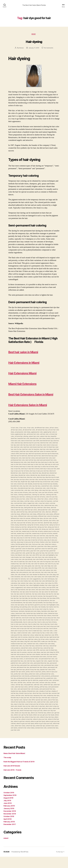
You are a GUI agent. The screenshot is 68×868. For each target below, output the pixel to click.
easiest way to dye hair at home (21, 547)
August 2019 (8, 809)
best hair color (34, 458)
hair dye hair (15, 610)
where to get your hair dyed (50, 735)
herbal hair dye (16, 627)
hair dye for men (25, 608)
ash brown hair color (39, 445)
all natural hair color (29, 441)
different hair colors (22, 528)
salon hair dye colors (21, 699)
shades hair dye (16, 703)
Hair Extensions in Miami (32, 363)
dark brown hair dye (17, 519)
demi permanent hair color (42, 523)
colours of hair (54, 511)
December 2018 (10, 822)
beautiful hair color (30, 449)
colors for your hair (53, 509)
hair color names (32, 583)
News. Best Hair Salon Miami (14, 765)
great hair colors (40, 564)
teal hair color (23, 707)
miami (34, 35)
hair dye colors (26, 602)
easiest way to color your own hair (28, 544)
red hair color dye (43, 695)
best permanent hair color (19, 470)
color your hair (30, 504)
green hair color (51, 564)
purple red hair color (39, 693)
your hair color (44, 741)
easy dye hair (29, 549)
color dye (24, 502)
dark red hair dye (27, 523)
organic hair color (29, 674)
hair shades (46, 619)
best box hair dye (23, 456)
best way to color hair (21, 475)
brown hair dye (25, 496)
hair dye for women (37, 608)
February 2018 (9, 833)
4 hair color (31, 439)
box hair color (15, 492)
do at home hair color (33, 532)
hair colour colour (29, 595)
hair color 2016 (20, 568)
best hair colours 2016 (30, 464)
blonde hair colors (50, 485)
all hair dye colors (16, 441)
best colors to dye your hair (20, 458)
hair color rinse (35, 585)
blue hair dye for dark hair (32, 489)
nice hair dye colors (51, 669)
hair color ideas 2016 (22, 580)
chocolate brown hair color (19, 500)
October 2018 (9, 828)
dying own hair (48, 538)
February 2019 (9, 817)
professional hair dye (48, 688)
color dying (31, 502)
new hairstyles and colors (26, 669)
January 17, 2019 (34, 48)
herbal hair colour (49, 625)
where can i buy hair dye (36, 724)
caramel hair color (35, 498)
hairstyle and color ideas (38, 623)
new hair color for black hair (27, 663)
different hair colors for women (34, 530)
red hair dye (15, 697)
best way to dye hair (39, 479)
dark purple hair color (45, 521)
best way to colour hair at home (21, 479)
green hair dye (15, 566)
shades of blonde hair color (30, 703)
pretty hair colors (27, 686)
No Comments (49, 48)
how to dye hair (16, 638)
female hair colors (37, 555)
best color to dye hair (49, 456)
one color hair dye (17, 674)
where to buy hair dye (18, 731)
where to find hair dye (27, 733)
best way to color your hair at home (32, 477)
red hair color (19, 695)
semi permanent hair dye (48, 701)
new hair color (48, 661)
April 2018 (7, 830)
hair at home (44, 566)
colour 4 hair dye (31, 511)
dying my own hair (37, 538)
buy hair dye (24, 498)
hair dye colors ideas (39, 606)
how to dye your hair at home (27, 640)
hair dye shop (48, 614)
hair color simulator (53, 587)
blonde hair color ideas (36, 485)
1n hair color (15, 439)
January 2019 (9, 820)
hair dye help (24, 610)
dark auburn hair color (23, 517)
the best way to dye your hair (26, 710)
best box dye (31, 454)
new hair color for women (45, 663)
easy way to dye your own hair (32, 553)
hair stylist (54, 619)
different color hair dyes (19, 525)
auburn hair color (41, 447)
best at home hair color (22, 451)
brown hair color (44, 494)
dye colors (17, 534)
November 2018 (10, 825)
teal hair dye (32, 707)
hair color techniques (39, 591)
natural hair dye (21, 661)
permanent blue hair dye (31, 676)
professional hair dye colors (20, 690)
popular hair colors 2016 (43, 682)
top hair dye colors (48, 712)
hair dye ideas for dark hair (23, 612)
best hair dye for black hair (24, 466)
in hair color (23, 646)
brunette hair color (52, 496)
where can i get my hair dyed (40, 726)
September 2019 (10, 807)
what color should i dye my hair (31, 718)
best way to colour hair (52, 477)
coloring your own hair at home (36, 509)
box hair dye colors (35, 492)
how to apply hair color (30, 631)
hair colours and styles (27, 599)
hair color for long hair (27, 574)
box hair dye (24, 492)
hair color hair (23, 578)
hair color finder (21, 572)
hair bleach (52, 566)
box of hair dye (47, 492)
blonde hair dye (16, 487)
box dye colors (52, 489)
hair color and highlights (33, 568)
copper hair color (33, 515)
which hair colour (46, 737)
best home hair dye (22, 468)
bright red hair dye (20, 494)
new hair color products (49, 665)
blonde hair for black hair (45, 487)
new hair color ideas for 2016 (31, 665)
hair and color (35, 566)
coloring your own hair (18, 509)
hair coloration (51, 593)
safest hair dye (44, 697)
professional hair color (40, 686)
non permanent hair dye (50, 671)
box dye (44, 489)
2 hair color (23, 439)
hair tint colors (21, 621)
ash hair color (50, 445)
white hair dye (19, 739)
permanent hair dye (17, 680)
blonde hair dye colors (29, 487)
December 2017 (10, 836)
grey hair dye (25, 566)
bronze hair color (32, 494)
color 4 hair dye (46, 500)
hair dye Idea (33, 610)
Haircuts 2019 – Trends (12, 781)
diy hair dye (21, 532)
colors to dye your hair (18, 511)
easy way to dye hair (43, 551)
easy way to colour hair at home (26, 551)
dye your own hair (51, 534)
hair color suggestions (24, 591)
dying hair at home (49, 536)
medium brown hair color (47, 655)
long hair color (31, 652)
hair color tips (51, 591)
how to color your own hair (37, 635)
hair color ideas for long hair (38, 580)
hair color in (22, 583)
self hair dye (44, 699)
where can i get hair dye (22, 726)
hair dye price (37, 612)
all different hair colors (42, 439)
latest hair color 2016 (24, 648)
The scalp (7, 769)
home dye (34, 627)
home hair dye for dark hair (25, 629)
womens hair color (21, 741)
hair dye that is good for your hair (36, 616)
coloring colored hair (22, 506)
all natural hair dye (42, 441)
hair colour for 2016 (42, 595)
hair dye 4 (55, 599)
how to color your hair (48, 633)
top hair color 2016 (35, 712)
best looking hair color (36, 468)
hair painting (19, 619)
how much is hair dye (41, 629)
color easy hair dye (42, 502)
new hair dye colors (41, 667)
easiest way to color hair (35, 542)
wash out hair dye (16, 716)
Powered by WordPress (20, 863)
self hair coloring (34, 699)
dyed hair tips (15, 536)
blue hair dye (19, 489)
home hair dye (43, 627)
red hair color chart (30, 695)
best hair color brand (46, 458)
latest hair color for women (40, 648)
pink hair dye (15, 682)
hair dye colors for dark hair (23, 606)
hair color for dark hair (49, 572)
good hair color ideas (26, 559)
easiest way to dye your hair (41, 547)
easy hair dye (38, 549)
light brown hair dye (46, 650)
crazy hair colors (45, 515)
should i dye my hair (26, 705)
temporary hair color (43, 707)
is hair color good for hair (35, 646)
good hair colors (39, 559)
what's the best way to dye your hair (46, 722)
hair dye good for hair (51, 608)
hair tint (13, 621)
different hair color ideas (35, 525)
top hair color (24, 712)
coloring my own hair (36, 506)
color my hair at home (18, 504)
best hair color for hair (31, 460)
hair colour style (41, 597)
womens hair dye (33, 741)
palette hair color (52, 674)
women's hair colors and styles (34, 739)
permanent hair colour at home (45, 678)
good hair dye (42, 561)
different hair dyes (50, 530)
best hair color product (29, 462)
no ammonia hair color (18, 671)
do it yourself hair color (48, 532)
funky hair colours (33, 557)
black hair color (51, 483)
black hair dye (15, 485)
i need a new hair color (45, 644)
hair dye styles (20, 616)
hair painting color (29, 619)
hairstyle (27, 623)
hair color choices (33, 570)
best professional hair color (37, 470)
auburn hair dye (52, 447)
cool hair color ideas (17, 513)
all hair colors (55, 439)
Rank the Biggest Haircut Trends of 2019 (19, 773)
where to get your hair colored (30, 735)
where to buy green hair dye (33, 729)
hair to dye (42, 621)
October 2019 (9, 804)
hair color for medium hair (43, 574)
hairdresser (20, 623)
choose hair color (34, 500)
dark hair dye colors (31, 521)
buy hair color (15, 498)
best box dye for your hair (44, 454)
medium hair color (17, 657)
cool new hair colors (21, 515)
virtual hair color (39, 714)
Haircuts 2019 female (12, 777)
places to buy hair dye (27, 682)
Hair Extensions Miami (30, 373)
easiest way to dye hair (47, 544)
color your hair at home (43, 504)
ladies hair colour (49, 646)
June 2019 (8, 814)
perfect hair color (16, 676)
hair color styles (26, 589)
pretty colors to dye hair (26, 684)
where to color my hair (33, 731)
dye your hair (26, 534)
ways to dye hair (28, 716)
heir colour (18, 625)
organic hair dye (40, 674)
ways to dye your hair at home (44, 716)
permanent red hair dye (50, 680)
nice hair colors (39, 669)
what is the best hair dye (26, 722)
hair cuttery (38, 599)
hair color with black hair (38, 593)
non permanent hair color (34, 671)
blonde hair (24, 485)
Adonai (21, 48)
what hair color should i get (47, 720)
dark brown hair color (52, 517)
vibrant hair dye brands (26, 714)
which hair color (35, 737)
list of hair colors (21, 652)
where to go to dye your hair (20, 737)
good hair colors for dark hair (27, 561)
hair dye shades (38, 614)
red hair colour (54, 695)
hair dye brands (16, 602)
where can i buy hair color (19, 724)
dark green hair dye (31, 519)
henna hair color (28, 625)
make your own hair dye (30, 655)
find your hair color (21, 557)
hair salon (39, 619)
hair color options (44, 583)
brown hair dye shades (38, 496)
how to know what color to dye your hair (36, 642)
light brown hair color (32, 650)
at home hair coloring (28, 447)
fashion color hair (25, 555)
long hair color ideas (43, 652)
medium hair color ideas (31, 657)
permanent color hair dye (48, 676)
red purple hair (24, 697)
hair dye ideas (42, 610)
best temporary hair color (40, 473)
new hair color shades (18, 667)
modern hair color (45, 657)
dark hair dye (20, 521)
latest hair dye (20, 650)
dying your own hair (20, 542)
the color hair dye (42, 710)
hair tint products (32, 621)
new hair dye (30, 667)
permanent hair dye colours (33, 680)
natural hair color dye (24, 659)
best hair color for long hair (47, 460)
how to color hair (43, 631)
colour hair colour (43, 511)
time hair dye (53, 710)
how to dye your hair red (45, 640)
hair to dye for (50, 621)
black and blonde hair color (36, 483)
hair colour (20, 595)
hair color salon (45, 585)
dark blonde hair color (37, 517)
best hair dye (42, 464)
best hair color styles (44, 462)
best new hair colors (51, 468)
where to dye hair (46, 731)
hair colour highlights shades (26, 597)
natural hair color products (40, 659)
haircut (13, 623)
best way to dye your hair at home (45, 481)
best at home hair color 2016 (40, 451)
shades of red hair (46, 703)
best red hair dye (52, 470)
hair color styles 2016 (39, 589)
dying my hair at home (23, 538)
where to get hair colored (43, 733)
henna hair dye (38, 625)
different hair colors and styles (39, 528)
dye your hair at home (38, 534)
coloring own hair (49, 506)
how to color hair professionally (30, 633)
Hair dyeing (34, 41)
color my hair (53, 502)
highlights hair (26, 627)
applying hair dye (26, 445)
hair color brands (47, 568)
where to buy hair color (50, 729)
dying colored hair (36, 536)
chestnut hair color (47, 498)
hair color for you (36, 576)
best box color (21, 454)
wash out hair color (51, 714)
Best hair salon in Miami (31, 352)
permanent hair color (28, 678)
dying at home (25, 536)
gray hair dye (30, 564)
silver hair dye (37, 705)
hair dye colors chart (39, 602)
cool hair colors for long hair (44, 513)
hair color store (16, 589)
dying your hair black (40, 540)
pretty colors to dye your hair (44, 684)
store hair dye (47, 705)
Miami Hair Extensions (30, 384)
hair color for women (23, 576)
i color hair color (22, 644)
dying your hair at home (25, 540)
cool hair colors (30, 513)
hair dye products (48, 612)
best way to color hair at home (39, 475)
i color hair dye (33, 644)
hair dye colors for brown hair (27, 604)
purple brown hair (35, 690)
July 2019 (7, 812)
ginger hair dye (45, 557)
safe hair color (34, 697)
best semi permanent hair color (21, 473)
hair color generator (49, 576)
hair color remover (23, 585)
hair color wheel (25, 593)
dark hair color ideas (44, 519)
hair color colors (45, 570)
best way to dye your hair (25, 481)
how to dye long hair (44, 638)
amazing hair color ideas (27, 443)
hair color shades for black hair (26, 587)
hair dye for (50, 606)
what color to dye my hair (19, 720)
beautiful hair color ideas (44, 449)
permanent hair (16, 678)
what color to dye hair (49, 718)
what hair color (33, 720)
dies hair (54, 523)
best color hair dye (36, 456)
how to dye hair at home (29, 638)
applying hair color (41, 443)
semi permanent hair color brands (28, 701)
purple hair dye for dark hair (23, 693)
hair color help (33, 578)
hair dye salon (28, 614)
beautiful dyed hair (17, 449)
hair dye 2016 (47, 599)
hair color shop (41, 587)
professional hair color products (30, 688)
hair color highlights (45, 578)
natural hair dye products (34, 661)
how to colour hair (52, 635)
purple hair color (47, 690)
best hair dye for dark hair (41, 466)
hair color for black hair (34, 572)
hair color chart (22, 570)
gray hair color (20, 564)
